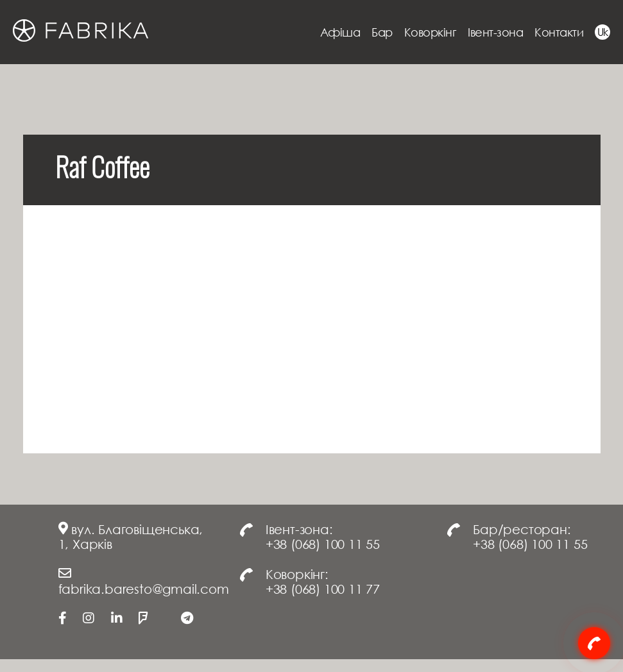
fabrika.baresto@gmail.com (144, 589)
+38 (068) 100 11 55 (323, 544)
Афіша (340, 32)
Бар (382, 32)
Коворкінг (431, 32)
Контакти (559, 32)
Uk (603, 32)
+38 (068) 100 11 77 (323, 589)
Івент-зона (495, 32)
